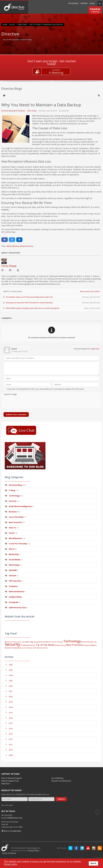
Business (13, 512)
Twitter (70, 848)
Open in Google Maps (11, 831)
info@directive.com (14, 818)
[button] (99, 96)
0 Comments (64, 111)
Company (13, 586)
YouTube (88, 848)
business (46, 642)
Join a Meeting (57, 778)
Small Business (37, 648)
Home (5, 24)
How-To (12, 528)
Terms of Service (9, 853)
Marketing (14, 554)
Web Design (14, 565)
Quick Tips (21, 642)
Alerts (12, 549)
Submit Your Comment (16, 414)
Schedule (56, 70)
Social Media (15, 560)
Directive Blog (7, 111)
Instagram (14, 602)
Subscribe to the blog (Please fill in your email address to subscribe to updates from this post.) (46, 389)
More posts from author (90, 291)
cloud (23, 648)
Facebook (76, 848)
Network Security (60, 645)
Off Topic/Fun (15, 581)
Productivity (25, 645)
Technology (14, 496)
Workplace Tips (92, 642)
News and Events (16, 591)
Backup (16, 246)
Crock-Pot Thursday (18, 544)
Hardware (86, 645)
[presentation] (24, 402)
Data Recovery (27, 246)
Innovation (29, 648)
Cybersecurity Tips (17, 607)
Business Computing (13, 648)
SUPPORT (84, 3)
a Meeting (95, 11)
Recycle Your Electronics (61, 781)
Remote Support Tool (10, 781)
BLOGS (12, 24)
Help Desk (6, 784)
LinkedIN (82, 848)
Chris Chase (22, 24)
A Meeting (56, 73)
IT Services (60, 642)
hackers (45, 648)
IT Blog (12, 490)
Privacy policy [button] (11, 864)
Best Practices (19, 111)
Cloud (11, 533)
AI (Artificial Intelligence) (20, 506)
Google (31, 642)
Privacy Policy (33, 851)
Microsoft (84, 642)
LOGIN (92, 3)
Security (13, 501)
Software (93, 645)
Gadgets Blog (15, 597)
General (12, 576)
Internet (53, 642)
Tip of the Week (16, 517)
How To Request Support (12, 778)
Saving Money (38, 642)
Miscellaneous (15, 538)
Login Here (95, 349)
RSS (100, 848)
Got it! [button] (93, 863)
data (9, 246)
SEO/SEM (13, 570)
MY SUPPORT (74, 3)
